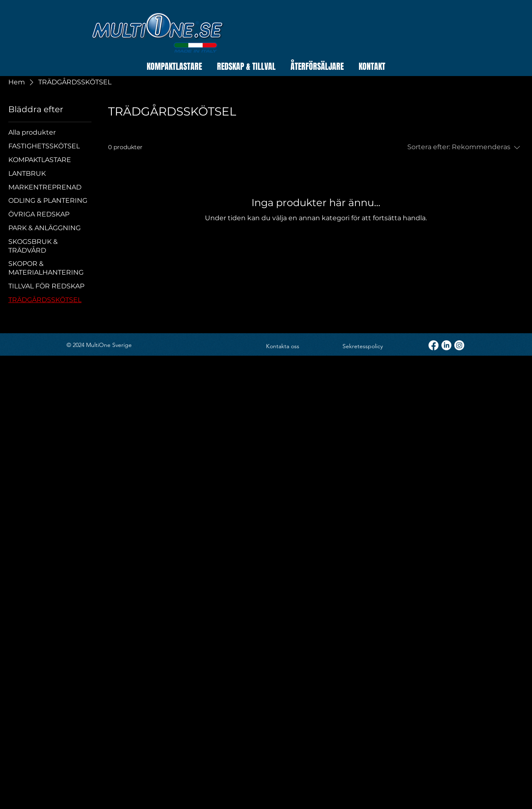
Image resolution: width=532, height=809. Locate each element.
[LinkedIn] (446, 345)
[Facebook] (433, 345)
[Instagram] (459, 345)
